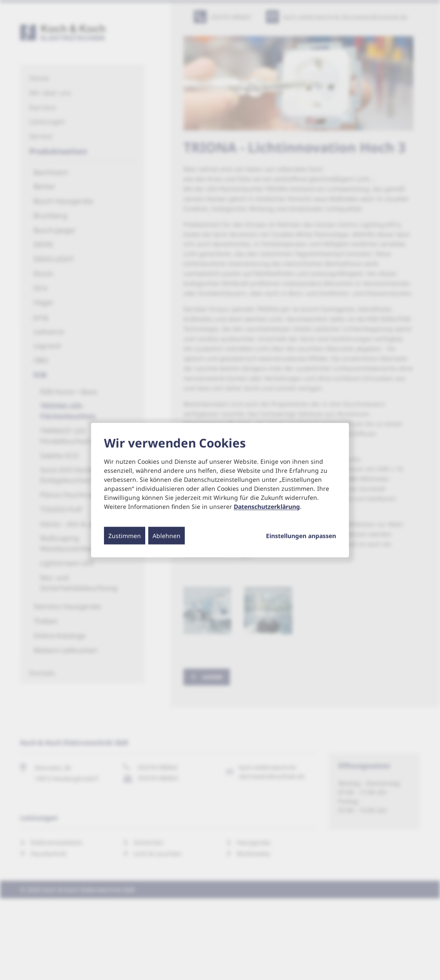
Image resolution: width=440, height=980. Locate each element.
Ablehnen (167, 535)
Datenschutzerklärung (267, 506)
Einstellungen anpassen (301, 536)
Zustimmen (125, 535)
